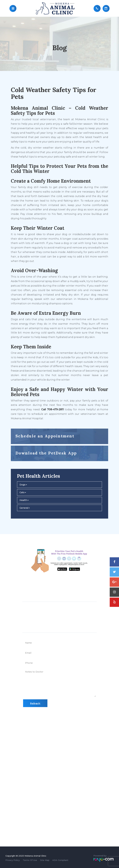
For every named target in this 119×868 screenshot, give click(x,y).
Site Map (45, 860)
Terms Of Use (30, 860)
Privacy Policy (13, 860)
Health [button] (24, 500)
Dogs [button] (23, 484)
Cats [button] (23, 492)
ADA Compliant (60, 860)
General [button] (25, 508)
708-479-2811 (89, 588)
